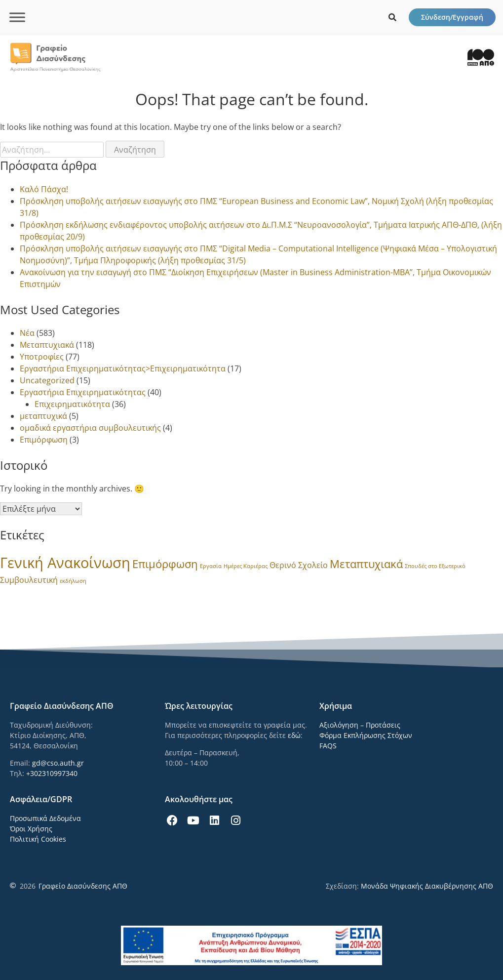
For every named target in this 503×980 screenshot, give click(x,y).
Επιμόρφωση (44, 440)
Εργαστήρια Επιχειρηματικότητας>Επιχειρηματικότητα (123, 368)
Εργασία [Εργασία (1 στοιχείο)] (211, 566)
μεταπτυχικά (43, 416)
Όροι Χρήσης (31, 829)
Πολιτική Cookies (38, 839)
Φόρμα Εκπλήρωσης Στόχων (366, 735)
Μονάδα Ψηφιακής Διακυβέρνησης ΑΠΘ (427, 886)
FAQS (328, 746)
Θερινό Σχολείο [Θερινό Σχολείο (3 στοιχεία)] (299, 565)
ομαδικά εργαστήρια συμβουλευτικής (90, 428)
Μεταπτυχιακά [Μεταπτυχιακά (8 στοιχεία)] (366, 564)
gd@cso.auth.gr (58, 763)
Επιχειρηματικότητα (72, 404)
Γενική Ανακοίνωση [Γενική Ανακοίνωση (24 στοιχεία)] (65, 563)
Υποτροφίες (42, 357)
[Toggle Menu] (17, 17)
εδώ (294, 735)
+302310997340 (52, 773)
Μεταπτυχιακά (47, 345)
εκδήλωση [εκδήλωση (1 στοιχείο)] (73, 581)
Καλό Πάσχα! (44, 189)
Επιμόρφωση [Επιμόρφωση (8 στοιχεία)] (165, 564)
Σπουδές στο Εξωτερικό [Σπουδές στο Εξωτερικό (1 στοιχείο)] (435, 566)
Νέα (27, 333)
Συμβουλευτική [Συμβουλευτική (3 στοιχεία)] (29, 580)
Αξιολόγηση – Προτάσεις (360, 725)
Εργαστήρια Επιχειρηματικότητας (83, 392)
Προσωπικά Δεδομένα (45, 818)
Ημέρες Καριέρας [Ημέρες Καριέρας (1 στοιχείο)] (246, 566)
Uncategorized (47, 380)
